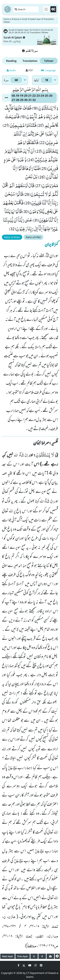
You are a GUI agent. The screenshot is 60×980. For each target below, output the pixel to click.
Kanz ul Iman (12, 237)
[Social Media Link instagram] (36, 965)
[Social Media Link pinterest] (41, 965)
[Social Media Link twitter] (24, 965)
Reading (11, 61)
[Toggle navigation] (46, 9)
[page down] (42, 956)
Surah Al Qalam (14, 38)
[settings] (57, 956)
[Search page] (26, 9)
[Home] (8, 9)
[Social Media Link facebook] (19, 965)
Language (48, 70)
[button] (6, 98)
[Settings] (53, 9)
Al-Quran (16, 19)
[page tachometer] (50, 956)
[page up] (34, 956)
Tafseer (49, 61)
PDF (29, 70)
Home (6, 19)
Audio (11, 70)
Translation (30, 61)
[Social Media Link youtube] (30, 965)
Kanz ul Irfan (33, 237)
